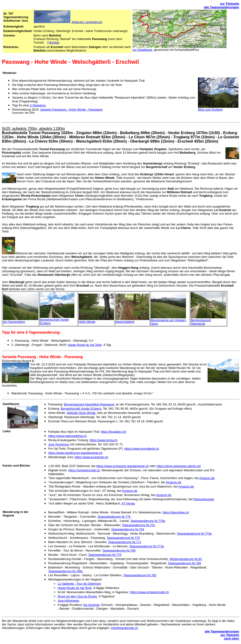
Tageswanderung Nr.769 (119, 550)
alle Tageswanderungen (221, 7)
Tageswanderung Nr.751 (139, 525)
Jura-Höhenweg (68, 601)
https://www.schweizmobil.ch (150, 592)
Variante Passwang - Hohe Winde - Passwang (71, 110)
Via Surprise (91, 605)
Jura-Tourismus (59, 444)
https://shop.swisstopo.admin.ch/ (179, 466)
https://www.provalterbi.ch (142, 449)
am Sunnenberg (14, 322)
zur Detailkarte (142, 50)
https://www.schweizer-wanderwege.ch (123, 466)
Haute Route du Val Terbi (85, 345)
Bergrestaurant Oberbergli (201, 322)
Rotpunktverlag (204, 499)
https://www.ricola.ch (103, 440)
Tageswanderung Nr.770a (194, 534)
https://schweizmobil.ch (84, 470)
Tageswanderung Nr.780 (140, 575)
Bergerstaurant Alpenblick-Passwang (89, 404)
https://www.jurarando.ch (91, 457)
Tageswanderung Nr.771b (146, 546)
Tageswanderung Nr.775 (114, 517)
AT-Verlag (128, 503)
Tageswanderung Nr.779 (105, 555)
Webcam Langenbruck (86, 22)
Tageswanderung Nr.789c (66, 571)
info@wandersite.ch (125, 628)
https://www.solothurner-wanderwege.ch (75, 453)
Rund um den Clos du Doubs (77, 596)
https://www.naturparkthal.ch (67, 436)
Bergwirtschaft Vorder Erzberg (81, 409)
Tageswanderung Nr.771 (125, 542)
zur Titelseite (230, 4)
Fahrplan (53, 42)
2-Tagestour (38, 105)
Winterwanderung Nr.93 (186, 559)
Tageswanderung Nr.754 (128, 529)
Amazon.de (207, 478)
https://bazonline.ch (176, 512)
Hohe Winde (87, 322)
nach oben (231, 638)
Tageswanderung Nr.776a (148, 521)
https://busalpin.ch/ (113, 432)
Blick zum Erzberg (210, 110)
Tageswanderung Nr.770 (123, 538)
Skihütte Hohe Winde (81, 413)
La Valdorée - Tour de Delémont (79, 584)
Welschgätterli (125, 322)
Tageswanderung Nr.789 (184, 563)
